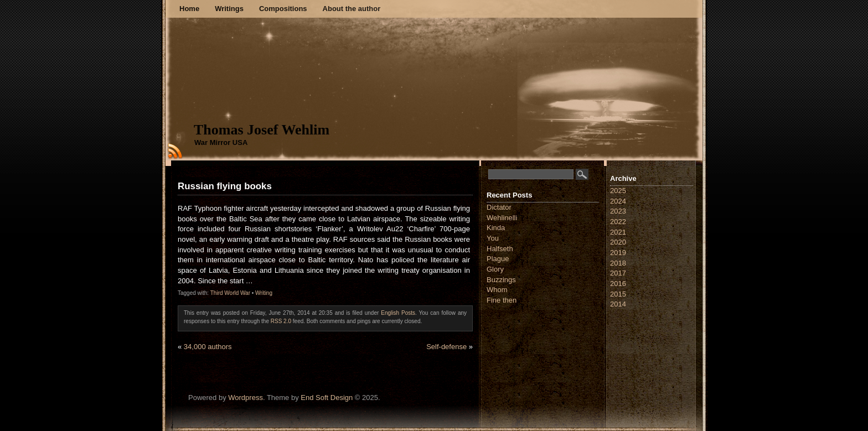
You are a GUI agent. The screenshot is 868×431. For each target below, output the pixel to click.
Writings (229, 9)
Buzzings (501, 280)
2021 (618, 232)
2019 (618, 253)
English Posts (398, 313)
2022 (618, 222)
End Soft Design (327, 398)
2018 (618, 263)
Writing (264, 293)
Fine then (502, 300)
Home (189, 9)
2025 (618, 191)
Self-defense (446, 347)
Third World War (230, 293)
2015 (618, 294)
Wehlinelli (502, 218)
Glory (495, 269)
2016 (618, 284)
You (493, 238)
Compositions (283, 9)
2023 (618, 211)
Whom (497, 290)
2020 (618, 242)
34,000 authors (208, 347)
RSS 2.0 (281, 321)
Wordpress (246, 398)
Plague (498, 259)
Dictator (499, 207)
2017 (618, 273)
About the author (352, 9)
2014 (618, 304)
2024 (618, 201)
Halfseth (500, 249)
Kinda (496, 228)
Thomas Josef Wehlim (262, 130)
